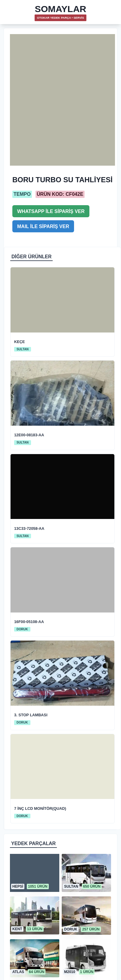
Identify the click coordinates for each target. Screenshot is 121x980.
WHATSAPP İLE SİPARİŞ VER (51, 211)
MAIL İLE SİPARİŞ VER (43, 226)
